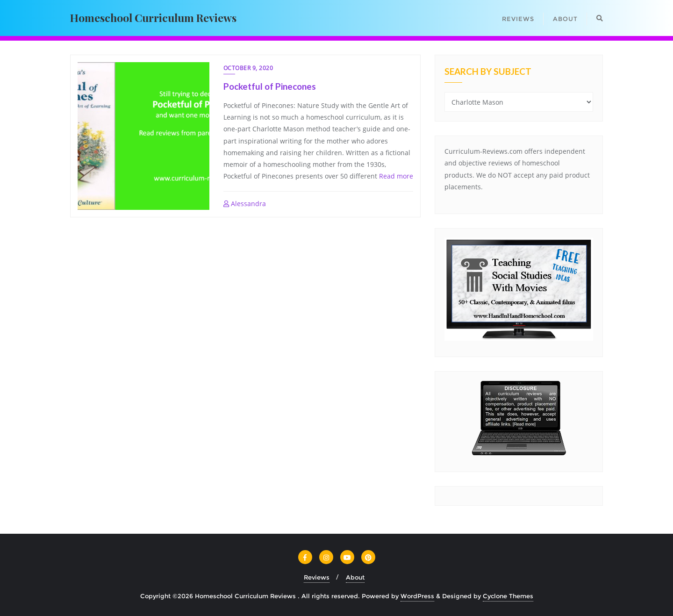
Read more (396, 176)
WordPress (417, 596)
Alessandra (245, 204)
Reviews (317, 577)
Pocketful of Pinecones (270, 86)
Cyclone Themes (508, 596)
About (355, 577)
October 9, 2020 (248, 68)
